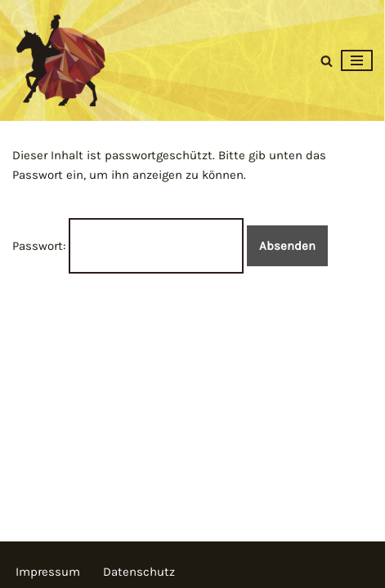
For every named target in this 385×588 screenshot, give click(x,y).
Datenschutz (139, 572)
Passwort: (128, 246)
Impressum (48, 572)
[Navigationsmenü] (357, 60)
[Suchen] (327, 61)
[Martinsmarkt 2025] (61, 60)
